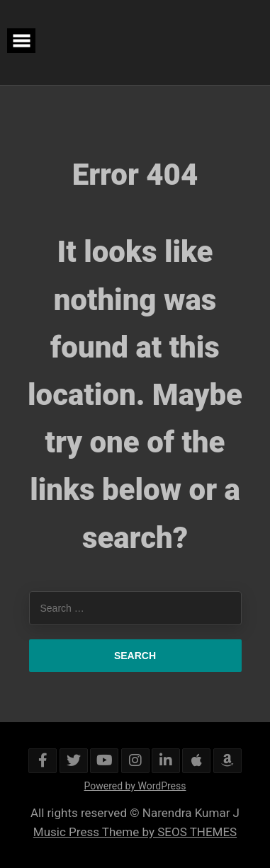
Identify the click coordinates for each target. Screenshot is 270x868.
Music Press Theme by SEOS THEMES (135, 832)
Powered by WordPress (135, 786)
